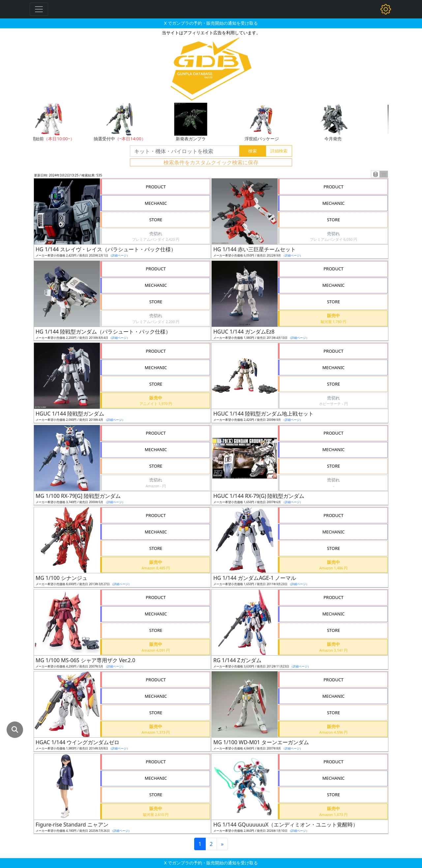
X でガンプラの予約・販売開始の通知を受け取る (211, 23)
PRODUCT (156, 187)
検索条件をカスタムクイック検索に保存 (211, 162)
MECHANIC (156, 203)
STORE (156, 220)
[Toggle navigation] (39, 9)
